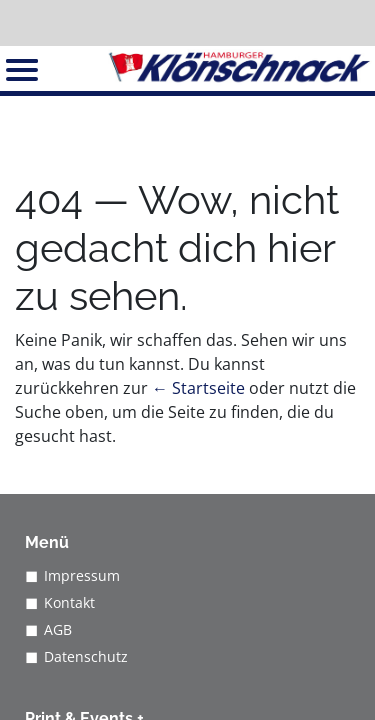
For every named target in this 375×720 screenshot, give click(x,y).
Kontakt (69, 602)
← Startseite (198, 388)
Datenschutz (86, 656)
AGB (58, 629)
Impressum (82, 575)
